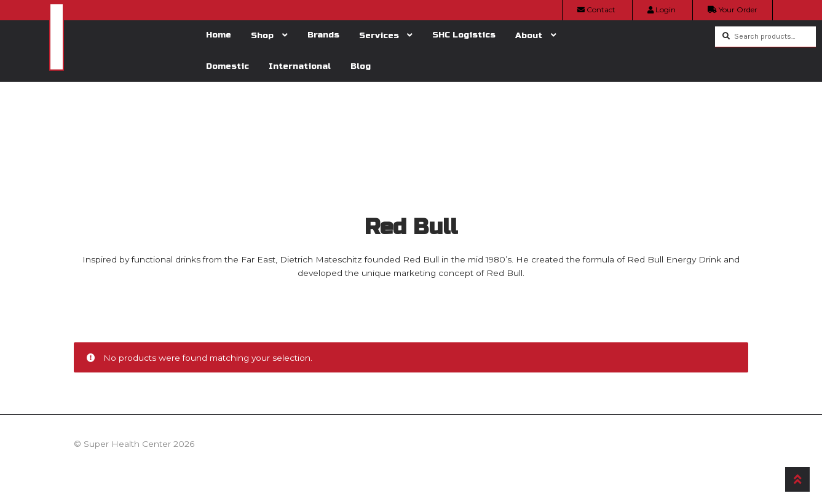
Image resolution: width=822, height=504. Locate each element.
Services (379, 35)
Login (662, 10)
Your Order (733, 10)
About (529, 35)
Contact (596, 10)
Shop (262, 35)
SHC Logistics (464, 35)
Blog (361, 66)
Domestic (227, 66)
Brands (323, 35)
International (300, 66)
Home (219, 35)
